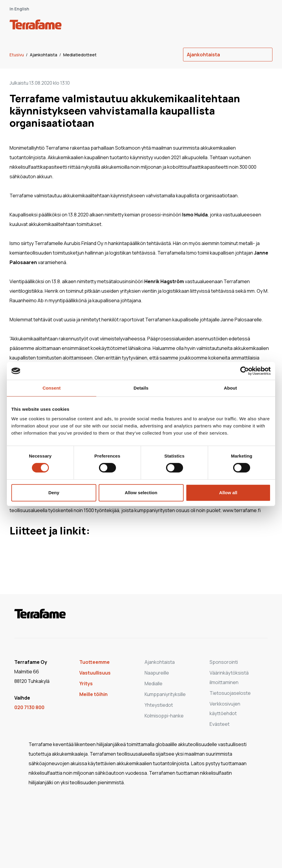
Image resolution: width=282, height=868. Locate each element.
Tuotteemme (94, 662)
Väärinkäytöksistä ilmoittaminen (229, 678)
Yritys (86, 683)
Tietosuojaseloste (230, 693)
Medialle (154, 683)
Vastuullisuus (95, 673)
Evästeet (220, 724)
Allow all (228, 493)
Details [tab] (141, 388)
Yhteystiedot (159, 705)
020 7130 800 (29, 707)
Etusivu (17, 55)
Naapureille (157, 673)
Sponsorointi (224, 662)
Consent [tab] (52, 388)
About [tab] (230, 388)
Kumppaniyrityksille (165, 694)
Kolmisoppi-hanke (164, 716)
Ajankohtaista (44, 55)
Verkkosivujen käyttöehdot (225, 709)
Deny (54, 493)
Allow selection (141, 493)
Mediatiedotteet (80, 55)
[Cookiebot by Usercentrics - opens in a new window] (245, 371)
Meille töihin (93, 694)
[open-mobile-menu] (266, 26)
